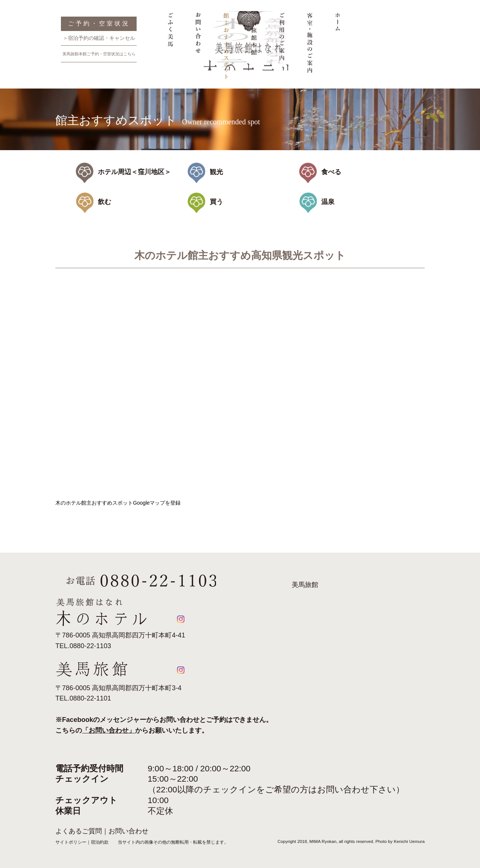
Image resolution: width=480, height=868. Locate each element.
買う (216, 202)
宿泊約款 (100, 842)
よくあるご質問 (79, 831)
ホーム (337, 49)
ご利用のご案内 (281, 49)
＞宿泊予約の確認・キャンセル (99, 38)
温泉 (328, 202)
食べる (331, 172)
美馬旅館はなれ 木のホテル (406, 80)
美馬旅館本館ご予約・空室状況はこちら (99, 54)
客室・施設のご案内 (309, 49)
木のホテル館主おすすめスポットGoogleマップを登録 (118, 503)
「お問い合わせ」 (109, 730)
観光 (216, 172)
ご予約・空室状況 (99, 23)
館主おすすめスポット (225, 49)
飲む (104, 202)
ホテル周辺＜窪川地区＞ (134, 172)
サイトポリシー (71, 842)
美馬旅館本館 (253, 49)
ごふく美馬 (171, 49)
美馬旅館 (305, 585)
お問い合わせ (197, 49)
